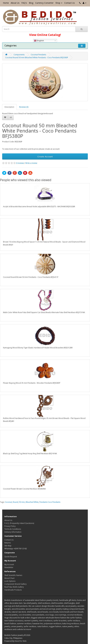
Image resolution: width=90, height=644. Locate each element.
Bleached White (32, 502)
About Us (15, 3)
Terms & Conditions (13, 529)
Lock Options (10, 581)
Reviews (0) (24, 107)
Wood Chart (9, 578)
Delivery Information (13, 532)
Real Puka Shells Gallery (14, 587)
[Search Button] (82, 29)
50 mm (22, 502)
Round (15, 502)
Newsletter (9, 567)
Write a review (31, 163)
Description (9, 107)
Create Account (45, 156)
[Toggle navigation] (82, 46)
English (39, 41)
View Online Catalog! (45, 35)
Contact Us (69, 3)
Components (19, 55)
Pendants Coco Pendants (50, 502)
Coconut (8, 502)
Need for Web (21, 641)
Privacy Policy (10, 526)
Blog (31, 3)
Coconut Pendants (38, 55)
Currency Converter (44, 3)
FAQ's (24, 3)
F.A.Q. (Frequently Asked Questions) (19, 523)
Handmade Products (13, 590)
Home (6, 3)
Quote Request (11, 557)
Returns (8, 543)
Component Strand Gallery (15, 584)
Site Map (8, 546)
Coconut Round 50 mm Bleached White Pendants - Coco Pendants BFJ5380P (37, 58)
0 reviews (20, 163)
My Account (9, 564)
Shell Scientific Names (13, 575)
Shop (59, 3)
